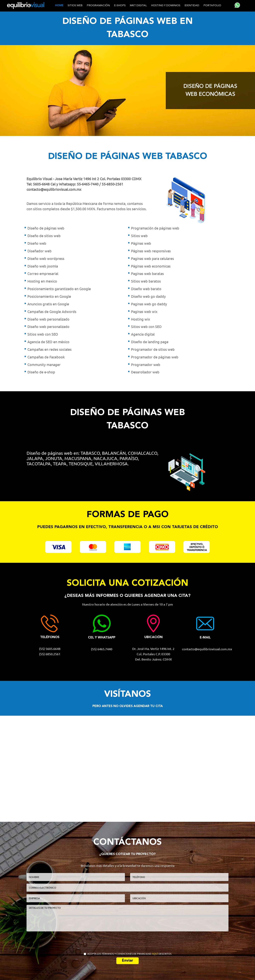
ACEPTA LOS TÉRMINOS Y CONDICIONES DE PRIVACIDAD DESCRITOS (128, 954)
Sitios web (75, 6)
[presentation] (128, 941)
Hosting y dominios (166, 6)
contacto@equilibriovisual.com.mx (54, 189)
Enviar (127, 961)
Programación (98, 6)
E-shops (120, 6)
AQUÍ (155, 954)
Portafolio (212, 6)
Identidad (192, 6)
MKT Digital (138, 6)
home (59, 6)
